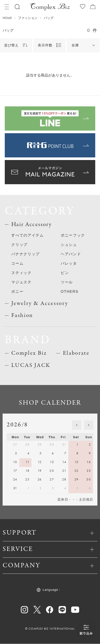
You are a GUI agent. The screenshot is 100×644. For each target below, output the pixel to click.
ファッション (28, 18)
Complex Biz (29, 354)
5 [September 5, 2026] (77, 488)
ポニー (17, 291)
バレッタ (69, 263)
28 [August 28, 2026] (64, 480)
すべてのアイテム (28, 235)
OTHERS (70, 291)
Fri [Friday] (63, 437)
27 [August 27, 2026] (52, 480)
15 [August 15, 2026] (77, 462)
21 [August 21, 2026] (64, 471)
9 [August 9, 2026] (90, 453)
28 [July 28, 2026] (27, 445)
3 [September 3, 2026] (53, 488)
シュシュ (69, 245)
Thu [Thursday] (52, 437)
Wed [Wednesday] (40, 437)
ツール (67, 282)
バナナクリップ (25, 254)
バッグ (49, 18)
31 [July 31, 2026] (64, 445)
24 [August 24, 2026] (15, 480)
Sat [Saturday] (76, 437)
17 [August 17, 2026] (15, 471)
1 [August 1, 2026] (77, 445)
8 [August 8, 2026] (77, 453)
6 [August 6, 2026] (53, 453)
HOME (7, 18)
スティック (21, 273)
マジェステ (21, 282)
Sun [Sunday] (89, 437)
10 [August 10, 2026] (15, 462)
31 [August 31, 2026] (15, 488)
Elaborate (76, 354)
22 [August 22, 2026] (77, 471)
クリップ (19, 245)
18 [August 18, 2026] (27, 471)
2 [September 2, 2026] (41, 488)
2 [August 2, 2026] (90, 445)
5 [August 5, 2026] (41, 453)
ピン (65, 273)
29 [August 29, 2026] (77, 480)
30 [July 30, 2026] (52, 445)
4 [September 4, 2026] (65, 488)
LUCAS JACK (31, 365)
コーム (17, 263)
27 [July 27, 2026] (15, 445)
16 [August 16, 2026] (89, 462)
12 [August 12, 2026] (40, 462)
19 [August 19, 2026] (40, 471)
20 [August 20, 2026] (52, 471)
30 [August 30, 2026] (89, 480)
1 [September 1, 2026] (28, 488)
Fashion (22, 316)
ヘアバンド (71, 254)
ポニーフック (73, 235)
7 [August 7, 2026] (65, 453)
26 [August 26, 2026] (40, 480)
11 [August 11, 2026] (28, 462)
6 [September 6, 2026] (90, 488)
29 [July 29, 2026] (40, 445)
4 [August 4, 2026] (28, 453)
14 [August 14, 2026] (64, 462)
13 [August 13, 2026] (52, 462)
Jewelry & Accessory (40, 304)
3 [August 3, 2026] (16, 453)
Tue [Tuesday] (27, 437)
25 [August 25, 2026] (27, 480)
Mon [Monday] (16, 437)
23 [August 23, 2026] (89, 471)
